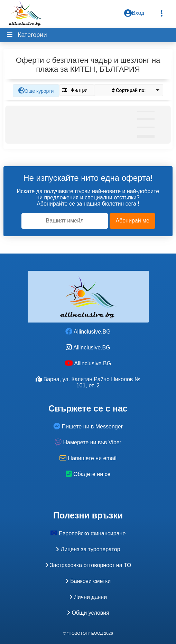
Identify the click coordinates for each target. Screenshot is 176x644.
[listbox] (129, 90)
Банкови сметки (88, 581)
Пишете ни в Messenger (88, 427)
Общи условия (88, 613)
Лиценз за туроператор (88, 549)
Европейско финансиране (88, 533)
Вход (134, 13)
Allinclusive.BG (88, 332)
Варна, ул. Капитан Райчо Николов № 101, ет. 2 (88, 382)
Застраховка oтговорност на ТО (88, 565)
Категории (31, 35)
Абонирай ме (132, 221)
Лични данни (88, 597)
